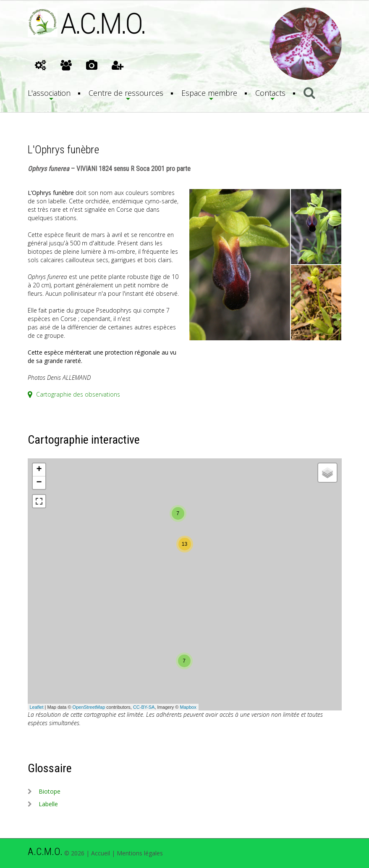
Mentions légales (140, 853)
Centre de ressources (126, 93)
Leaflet (37, 707)
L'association (49, 93)
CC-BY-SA (144, 707)
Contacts (270, 93)
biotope (50, 791)
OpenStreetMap (89, 707)
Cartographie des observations (74, 394)
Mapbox (188, 707)
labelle (48, 804)
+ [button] (39, 470)
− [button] (39, 483)
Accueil (101, 853)
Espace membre (209, 93)
